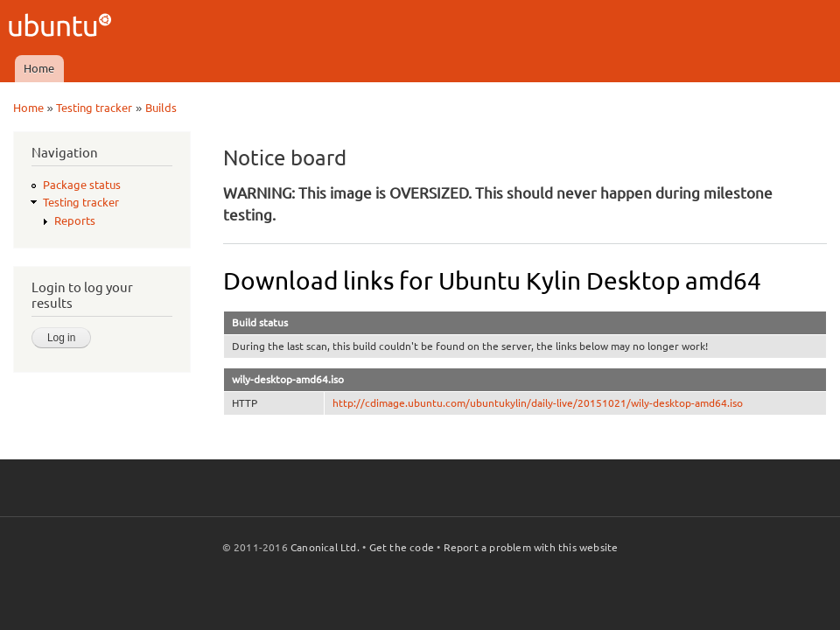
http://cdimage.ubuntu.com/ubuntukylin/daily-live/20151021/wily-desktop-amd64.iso (538, 403)
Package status (82, 185)
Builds (161, 108)
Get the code (402, 547)
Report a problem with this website (531, 547)
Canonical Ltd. (325, 547)
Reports (75, 220)
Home (39, 68)
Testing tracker (94, 108)
